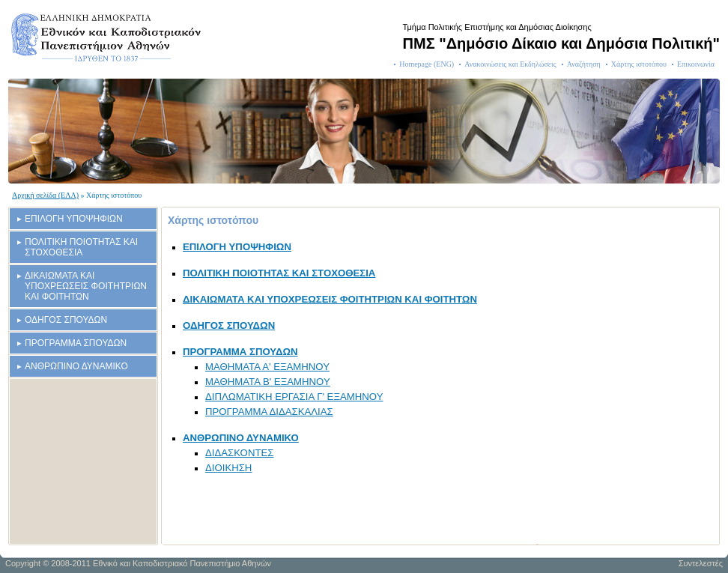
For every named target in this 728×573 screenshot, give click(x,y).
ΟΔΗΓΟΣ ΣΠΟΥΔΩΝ (66, 320)
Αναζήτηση (584, 64)
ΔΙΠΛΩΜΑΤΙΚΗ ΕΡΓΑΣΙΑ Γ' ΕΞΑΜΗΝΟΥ (294, 397)
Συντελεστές (701, 563)
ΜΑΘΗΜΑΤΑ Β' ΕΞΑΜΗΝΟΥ (268, 382)
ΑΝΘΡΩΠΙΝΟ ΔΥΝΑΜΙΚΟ (76, 366)
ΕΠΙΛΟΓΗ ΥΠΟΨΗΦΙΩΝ (74, 219)
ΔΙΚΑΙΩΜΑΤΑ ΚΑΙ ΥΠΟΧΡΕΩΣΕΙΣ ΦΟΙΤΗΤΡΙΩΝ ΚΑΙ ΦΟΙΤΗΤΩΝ (86, 286)
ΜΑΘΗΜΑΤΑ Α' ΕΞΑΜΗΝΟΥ (267, 367)
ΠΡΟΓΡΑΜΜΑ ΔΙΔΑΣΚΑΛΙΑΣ (269, 412)
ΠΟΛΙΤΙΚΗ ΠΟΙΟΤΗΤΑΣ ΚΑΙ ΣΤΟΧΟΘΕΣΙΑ (81, 247)
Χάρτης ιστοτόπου (639, 64)
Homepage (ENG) (427, 64)
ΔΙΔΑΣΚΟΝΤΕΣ (239, 453)
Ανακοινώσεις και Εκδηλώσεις (510, 64)
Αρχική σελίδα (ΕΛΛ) (45, 195)
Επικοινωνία (696, 64)
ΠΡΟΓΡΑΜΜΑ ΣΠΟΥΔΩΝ (76, 343)
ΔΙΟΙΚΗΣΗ (228, 468)
